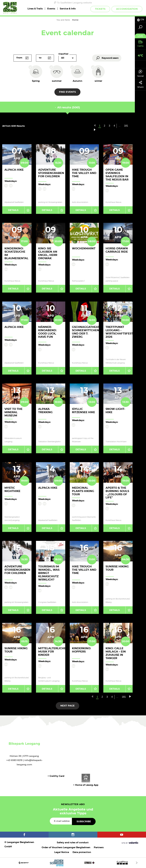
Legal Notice (62, 852)
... (119, 126)
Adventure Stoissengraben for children (51, 173)
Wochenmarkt (84, 249)
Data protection (82, 852)
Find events (67, 92)
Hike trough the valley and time (84, 173)
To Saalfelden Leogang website (73, 3)
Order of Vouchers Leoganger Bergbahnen (66, 848)
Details (13, 210)
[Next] (137, 863)
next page (67, 706)
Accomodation (127, 9)
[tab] (140, 20)
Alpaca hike (14, 170)
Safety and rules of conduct (73, 843)
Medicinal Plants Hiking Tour (83, 491)
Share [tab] (140, 85)
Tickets (100, 9)
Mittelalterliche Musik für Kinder (52, 652)
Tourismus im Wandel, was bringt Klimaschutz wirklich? (49, 573)
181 (126, 126)
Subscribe (84, 821)
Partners (99, 848)
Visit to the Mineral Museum (13, 412)
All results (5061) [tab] (67, 108)
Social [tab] (140, 73)
